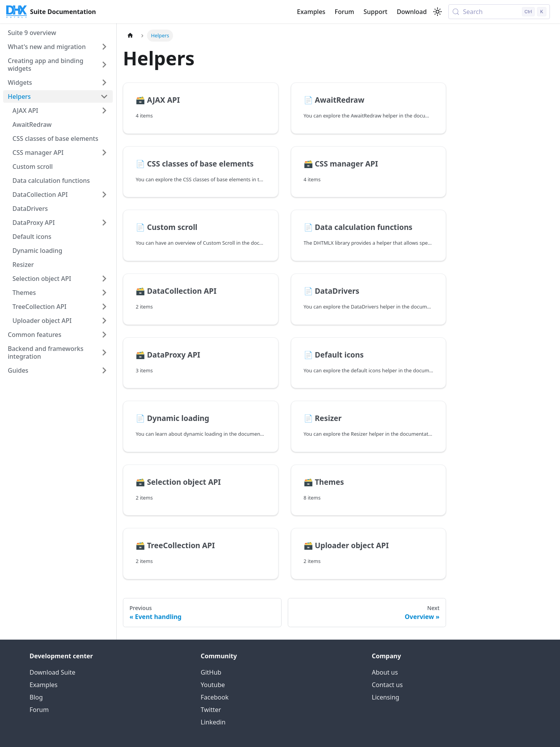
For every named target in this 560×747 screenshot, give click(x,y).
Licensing (386, 697)
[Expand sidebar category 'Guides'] (104, 370)
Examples (311, 12)
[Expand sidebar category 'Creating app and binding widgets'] (104, 65)
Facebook (215, 697)
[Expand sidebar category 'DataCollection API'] (104, 195)
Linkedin (213, 722)
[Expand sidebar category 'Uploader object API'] (104, 321)
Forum (345, 12)
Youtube (213, 685)
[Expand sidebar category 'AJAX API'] (104, 110)
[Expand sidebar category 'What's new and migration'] (104, 47)
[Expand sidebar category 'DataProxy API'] (104, 223)
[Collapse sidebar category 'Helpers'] (104, 96)
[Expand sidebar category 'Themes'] (104, 293)
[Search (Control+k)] (499, 12)
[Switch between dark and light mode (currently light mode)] (437, 12)
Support (375, 12)
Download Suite (52, 672)
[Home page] (130, 36)
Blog (36, 697)
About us (385, 672)
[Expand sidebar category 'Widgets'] (104, 82)
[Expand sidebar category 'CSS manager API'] (104, 153)
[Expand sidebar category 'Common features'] (104, 335)
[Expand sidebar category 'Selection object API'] (104, 279)
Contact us (387, 685)
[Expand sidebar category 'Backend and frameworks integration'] (104, 352)
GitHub (211, 672)
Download (412, 12)
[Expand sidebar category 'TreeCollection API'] (104, 307)
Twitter (211, 710)
